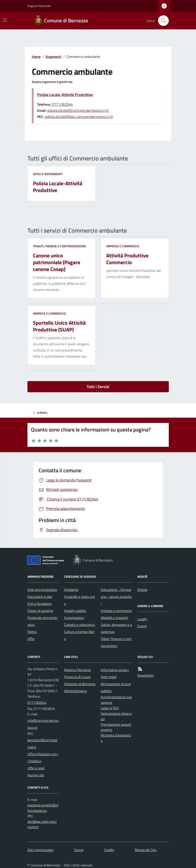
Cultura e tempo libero (79, 635)
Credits (109, 850)
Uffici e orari (36, 768)
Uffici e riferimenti (48, 174)
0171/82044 (62, 104)
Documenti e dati (40, 597)
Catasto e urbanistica (79, 625)
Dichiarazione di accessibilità (116, 687)
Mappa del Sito (146, 850)
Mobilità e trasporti (114, 618)
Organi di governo (40, 611)
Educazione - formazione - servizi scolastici (116, 597)
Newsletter (146, 675)
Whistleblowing (75, 691)
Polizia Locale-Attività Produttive (65, 95)
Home (36, 57)
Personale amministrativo (42, 621)
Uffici (31, 639)
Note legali (109, 677)
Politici (32, 632)
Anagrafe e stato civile (80, 600)
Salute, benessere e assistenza (116, 628)
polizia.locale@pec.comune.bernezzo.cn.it (79, 117)
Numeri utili (36, 775)
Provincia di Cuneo (77, 677)
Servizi (79, 850)
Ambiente (71, 590)
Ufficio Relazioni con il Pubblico (43, 757)
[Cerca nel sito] (162, 21)
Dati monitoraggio (40, 850)
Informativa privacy (115, 670)
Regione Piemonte (39, 6)
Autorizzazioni (74, 618)
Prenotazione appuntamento (116, 727)
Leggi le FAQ (110, 708)
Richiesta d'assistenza (116, 738)
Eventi (142, 626)
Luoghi (142, 619)
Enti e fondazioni (40, 604)
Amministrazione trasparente (116, 700)
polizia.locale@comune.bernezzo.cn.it (78, 110)
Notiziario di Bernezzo (80, 684)
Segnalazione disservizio (116, 716)
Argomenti (54, 57)
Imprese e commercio (123, 246)
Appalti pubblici (75, 611)
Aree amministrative (42, 590)
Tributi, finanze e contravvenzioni (59, 246)
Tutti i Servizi (98, 387)
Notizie (142, 590)
